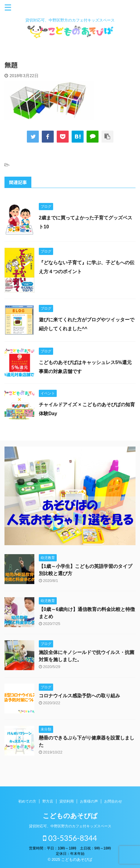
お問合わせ (113, 801)
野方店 (48, 801)
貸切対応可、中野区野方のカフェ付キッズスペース (70, 826)
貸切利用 (67, 801)
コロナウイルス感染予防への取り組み (79, 696)
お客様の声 (89, 801)
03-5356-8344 (70, 838)
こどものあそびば (70, 816)
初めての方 (27, 801)
